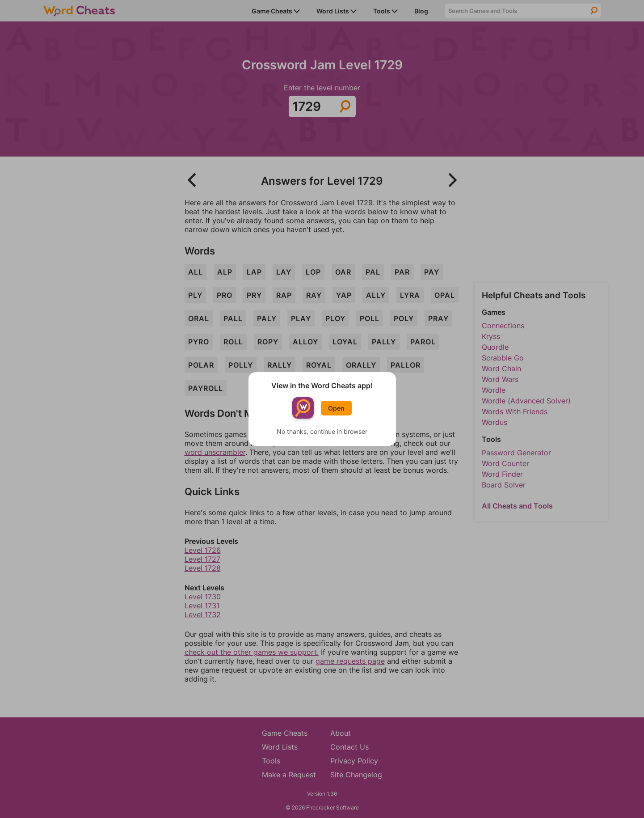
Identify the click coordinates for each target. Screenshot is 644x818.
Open (336, 408)
